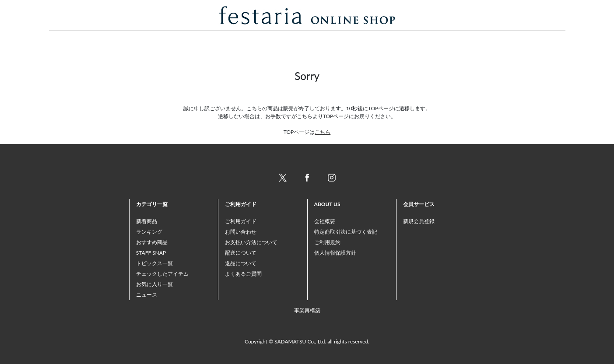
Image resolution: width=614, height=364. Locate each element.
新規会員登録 (419, 221)
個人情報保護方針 (335, 253)
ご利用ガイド (241, 221)
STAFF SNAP (151, 253)
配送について (241, 253)
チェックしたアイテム (162, 274)
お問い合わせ (241, 232)
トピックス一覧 (154, 263)
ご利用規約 (327, 242)
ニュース (147, 295)
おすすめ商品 (152, 242)
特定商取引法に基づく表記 (346, 232)
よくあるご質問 (243, 274)
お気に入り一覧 (154, 284)
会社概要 (325, 221)
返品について (241, 263)
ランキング (149, 232)
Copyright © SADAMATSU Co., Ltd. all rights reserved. (307, 341)
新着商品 (147, 221)
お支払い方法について (251, 242)
